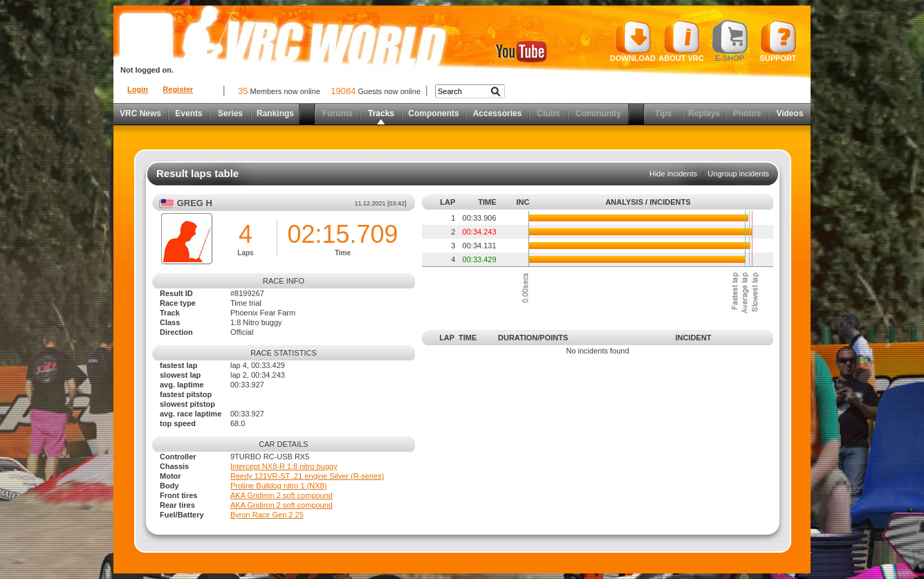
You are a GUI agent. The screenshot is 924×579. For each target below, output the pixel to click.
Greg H (195, 203)
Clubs (548, 113)
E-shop (730, 41)
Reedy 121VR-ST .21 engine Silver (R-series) (307, 476)
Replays (704, 113)
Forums (338, 113)
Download (633, 41)
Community (598, 113)
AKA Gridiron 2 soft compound (281, 495)
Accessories (498, 113)
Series (230, 113)
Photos (747, 113)
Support (778, 41)
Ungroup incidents (738, 174)
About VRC (681, 41)
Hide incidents (673, 174)
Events (188, 113)
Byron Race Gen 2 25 (267, 515)
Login (138, 89)
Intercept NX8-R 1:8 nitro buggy (284, 466)
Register (178, 89)
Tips (663, 113)
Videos (789, 113)
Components (433, 113)
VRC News (140, 113)
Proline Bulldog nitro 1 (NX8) (278, 486)
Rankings (275, 113)
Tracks (381, 113)
